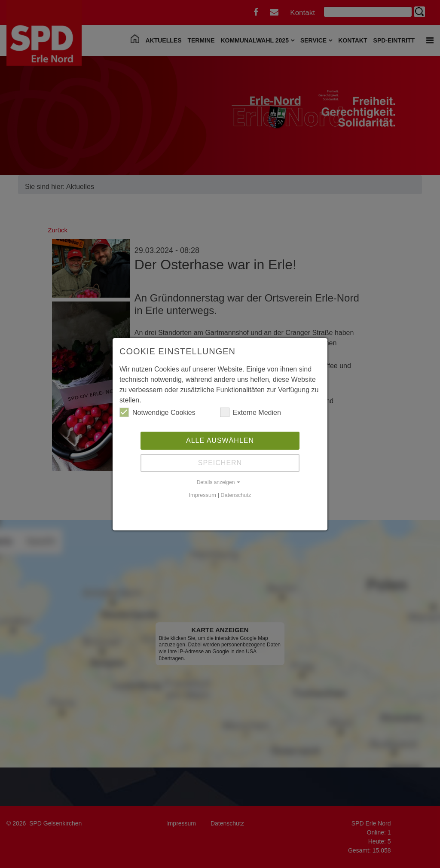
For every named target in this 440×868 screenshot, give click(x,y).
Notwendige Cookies (157, 412)
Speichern (220, 463)
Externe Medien (251, 412)
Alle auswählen (220, 440)
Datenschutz (236, 495)
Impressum (203, 495)
